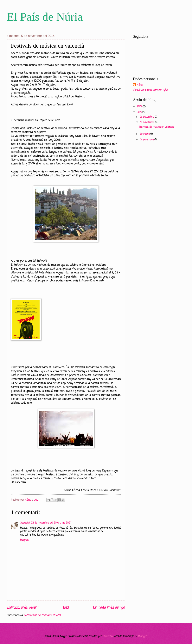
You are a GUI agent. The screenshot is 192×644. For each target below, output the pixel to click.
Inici (66, 608)
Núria (140, 85)
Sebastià (25, 523)
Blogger (143, 636)
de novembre (147, 122)
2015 (140, 107)
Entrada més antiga (109, 608)
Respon (24, 540)
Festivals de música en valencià (156, 127)
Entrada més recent (23, 608)
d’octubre (145, 134)
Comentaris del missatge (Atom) (42, 615)
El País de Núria (45, 17)
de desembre (147, 117)
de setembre (147, 140)
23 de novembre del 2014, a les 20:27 (51, 523)
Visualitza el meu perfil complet (150, 90)
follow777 (108, 636)
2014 (140, 112)
